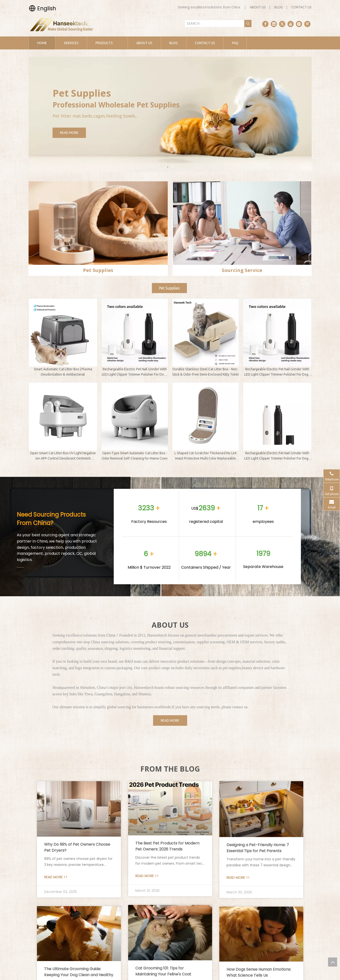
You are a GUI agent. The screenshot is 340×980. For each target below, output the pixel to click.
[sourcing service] (242, 223)
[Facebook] (265, 24)
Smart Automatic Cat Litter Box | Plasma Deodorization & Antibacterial (63, 372)
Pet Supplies (169, 288)
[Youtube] (291, 24)
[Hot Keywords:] (248, 24)
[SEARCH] (215, 24)
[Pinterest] (307, 24)
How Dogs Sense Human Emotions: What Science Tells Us (259, 972)
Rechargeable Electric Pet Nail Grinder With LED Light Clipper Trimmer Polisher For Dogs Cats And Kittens (135, 372)
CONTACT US (302, 7)
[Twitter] (282, 24)
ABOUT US (258, 7)
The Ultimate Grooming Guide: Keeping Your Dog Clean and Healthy (79, 972)
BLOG (279, 7)
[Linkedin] (274, 24)
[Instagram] (299, 24)
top (333, 962)
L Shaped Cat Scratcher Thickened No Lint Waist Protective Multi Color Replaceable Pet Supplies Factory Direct (206, 456)
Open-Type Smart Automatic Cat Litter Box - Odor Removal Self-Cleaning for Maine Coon (135, 456)
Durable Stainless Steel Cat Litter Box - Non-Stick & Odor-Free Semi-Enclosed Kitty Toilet (206, 372)
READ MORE (83, 133)
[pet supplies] (98, 223)
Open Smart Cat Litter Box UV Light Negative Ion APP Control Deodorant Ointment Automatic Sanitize (63, 456)
